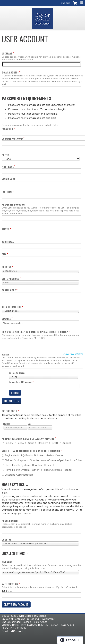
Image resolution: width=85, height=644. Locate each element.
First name (8, 167)
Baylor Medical (13, 455)
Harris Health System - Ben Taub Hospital (29, 465)
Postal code (9, 290)
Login (67, 3)
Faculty (9, 443)
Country (6, 267)
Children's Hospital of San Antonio (25, 460)
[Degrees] (15, 323)
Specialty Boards (17, 373)
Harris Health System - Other (22, 470)
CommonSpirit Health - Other (65, 460)
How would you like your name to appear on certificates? (35, 332)
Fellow (21, 443)
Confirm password (12, 139)
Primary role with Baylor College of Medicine (28, 439)
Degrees (6, 319)
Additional (8, 242)
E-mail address (10, 72)
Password (7, 129)
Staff (55, 443)
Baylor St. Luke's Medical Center (44, 455)
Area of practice (11, 307)
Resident (43, 443)
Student (66, 443)
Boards (5, 355)
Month (7, 424)
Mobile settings (13, 485)
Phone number (10, 521)
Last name (7, 192)
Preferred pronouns (14, 204)
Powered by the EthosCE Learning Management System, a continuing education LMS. (70, 640)
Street (5, 229)
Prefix (5, 155)
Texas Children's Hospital (57, 470)
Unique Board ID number (20, 382)
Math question (10, 584)
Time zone (7, 562)
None (31, 443)
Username (7, 53)
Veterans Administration (19, 475)
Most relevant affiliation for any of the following (31, 451)
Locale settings (13, 553)
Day (30, 424)
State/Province (10, 279)
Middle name (8, 179)
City (4, 254)
